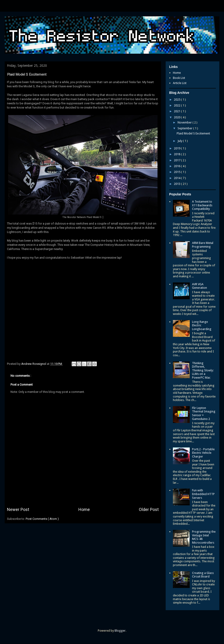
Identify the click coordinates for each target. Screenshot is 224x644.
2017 (177, 160)
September (185, 128)
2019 (177, 148)
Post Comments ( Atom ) (42, 519)
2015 (177, 172)
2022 (177, 105)
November (185, 122)
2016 (177, 166)
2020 (177, 117)
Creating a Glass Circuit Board (203, 575)
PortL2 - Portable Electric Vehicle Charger (203, 453)
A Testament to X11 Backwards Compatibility (202, 205)
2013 (177, 184)
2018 (177, 154)
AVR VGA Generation (199, 286)
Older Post (149, 509)
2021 (177, 111)
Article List (180, 83)
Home (84, 509)
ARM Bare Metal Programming (203, 245)
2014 (177, 178)
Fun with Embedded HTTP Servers (203, 494)
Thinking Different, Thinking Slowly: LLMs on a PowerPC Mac (203, 370)
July (180, 141)
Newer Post (18, 509)
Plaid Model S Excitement (193, 133)
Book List (179, 78)
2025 (177, 100)
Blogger (120, 631)
